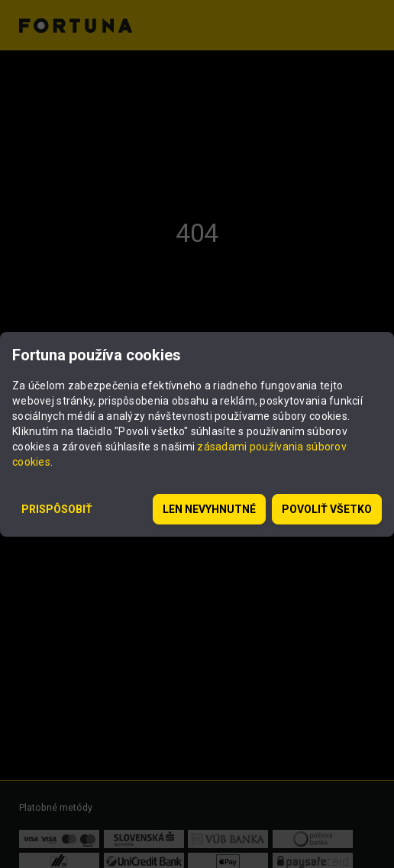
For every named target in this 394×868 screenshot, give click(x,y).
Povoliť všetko (327, 509)
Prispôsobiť (57, 509)
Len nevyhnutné (209, 509)
